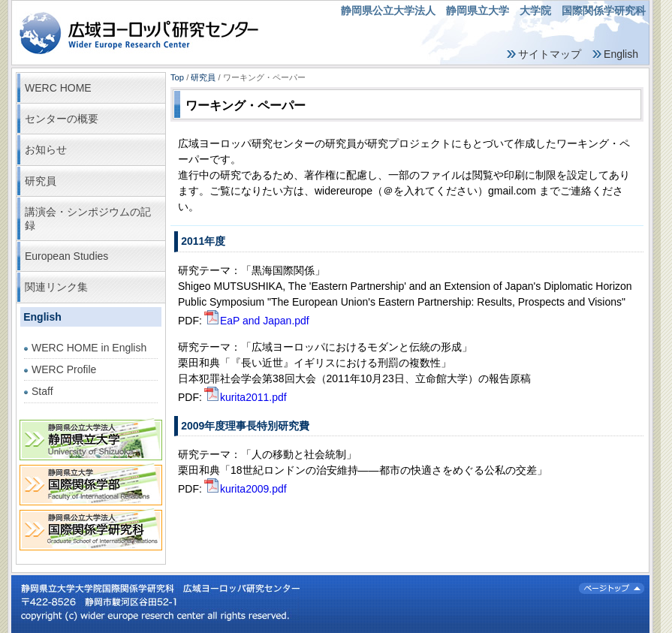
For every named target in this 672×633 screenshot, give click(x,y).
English (621, 54)
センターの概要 (62, 119)
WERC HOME (58, 88)
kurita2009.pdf (244, 489)
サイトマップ (550, 54)
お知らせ (46, 149)
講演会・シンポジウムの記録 (88, 219)
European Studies (66, 256)
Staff (42, 391)
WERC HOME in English (89, 348)
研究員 (41, 181)
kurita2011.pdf (244, 397)
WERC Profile (64, 369)
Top (177, 77)
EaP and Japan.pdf (256, 321)
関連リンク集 (56, 287)
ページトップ (612, 588)
